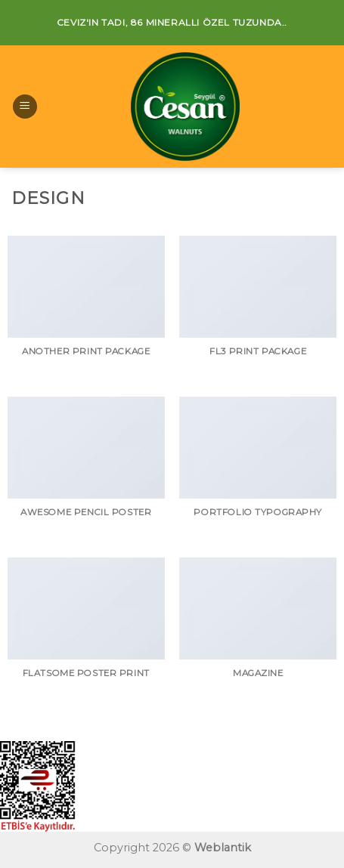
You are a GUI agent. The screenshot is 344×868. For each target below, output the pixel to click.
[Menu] (25, 107)
